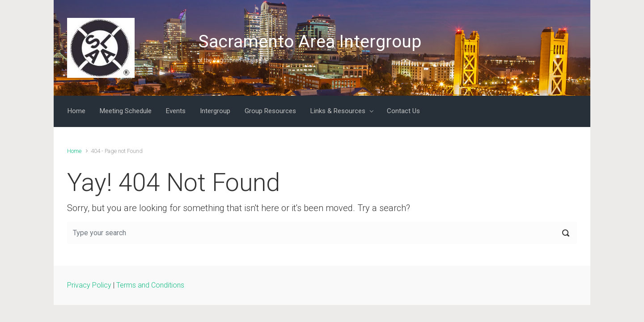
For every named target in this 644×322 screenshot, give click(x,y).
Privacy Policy (89, 285)
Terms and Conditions (150, 285)
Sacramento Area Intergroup (310, 42)
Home (74, 151)
